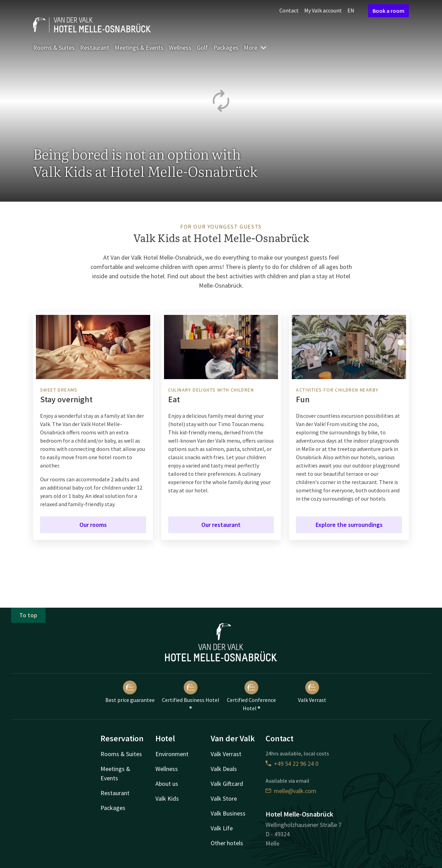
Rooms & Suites (54, 47)
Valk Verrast (312, 692)
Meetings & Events (139, 47)
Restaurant (95, 47)
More (255, 47)
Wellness (180, 47)
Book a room (388, 11)
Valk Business (228, 813)
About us (167, 784)
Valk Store (224, 798)
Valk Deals (224, 769)
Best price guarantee (130, 692)
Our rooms (93, 525)
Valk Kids (167, 798)
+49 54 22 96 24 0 (292, 764)
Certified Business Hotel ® (191, 696)
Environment (172, 754)
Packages (226, 47)
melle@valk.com (291, 791)
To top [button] (28, 615)
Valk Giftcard (227, 784)
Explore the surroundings (349, 525)
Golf (202, 47)
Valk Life (222, 828)
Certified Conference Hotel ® (251, 696)
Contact (289, 10)
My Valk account (323, 10)
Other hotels (227, 843)
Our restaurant (221, 525)
